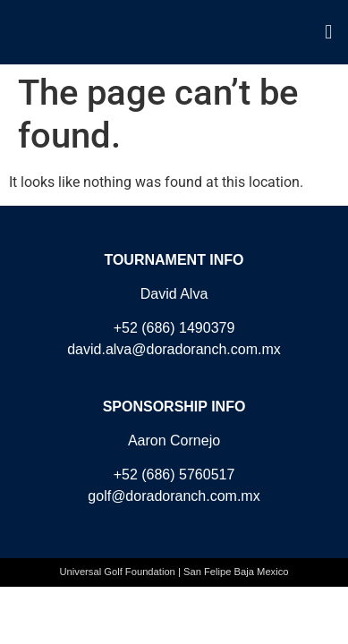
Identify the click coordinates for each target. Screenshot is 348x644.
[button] (329, 32)
